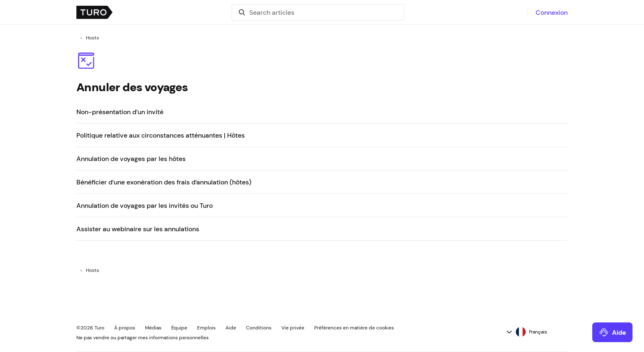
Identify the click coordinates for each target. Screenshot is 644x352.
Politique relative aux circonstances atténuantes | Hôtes (161, 135)
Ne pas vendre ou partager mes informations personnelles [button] (143, 338)
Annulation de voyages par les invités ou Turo (145, 205)
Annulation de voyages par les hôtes (131, 159)
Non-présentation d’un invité (120, 112)
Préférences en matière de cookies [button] (354, 328)
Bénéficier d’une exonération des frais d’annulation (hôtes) (164, 182)
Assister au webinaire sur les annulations (138, 229)
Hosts (92, 38)
